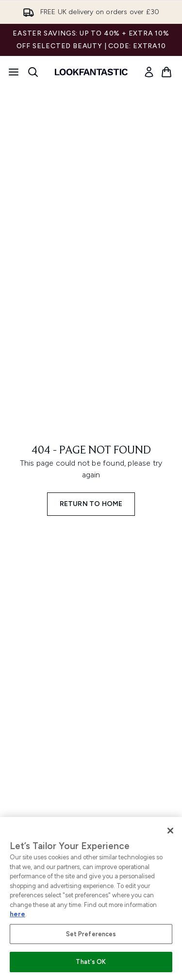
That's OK (91, 962)
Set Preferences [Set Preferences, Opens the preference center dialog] (91, 934)
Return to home (91, 504)
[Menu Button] (14, 72)
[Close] (170, 831)
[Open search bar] (33, 72)
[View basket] (166, 72)
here (17, 914)
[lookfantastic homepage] (91, 72)
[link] (149, 72)
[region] (91, 898)
